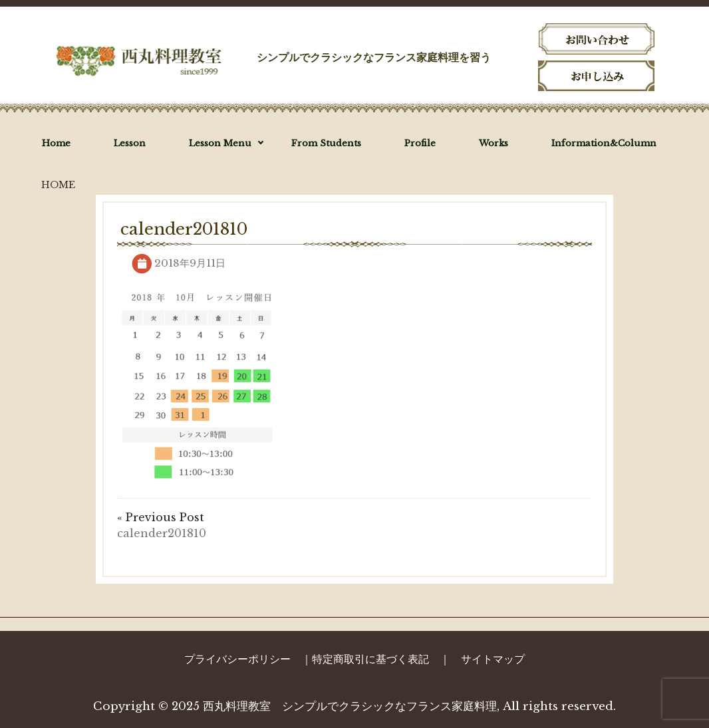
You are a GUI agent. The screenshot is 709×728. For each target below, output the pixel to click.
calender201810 (162, 533)
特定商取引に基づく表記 (370, 659)
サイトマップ (493, 659)
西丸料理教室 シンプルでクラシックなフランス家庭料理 (350, 706)
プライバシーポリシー (237, 659)
